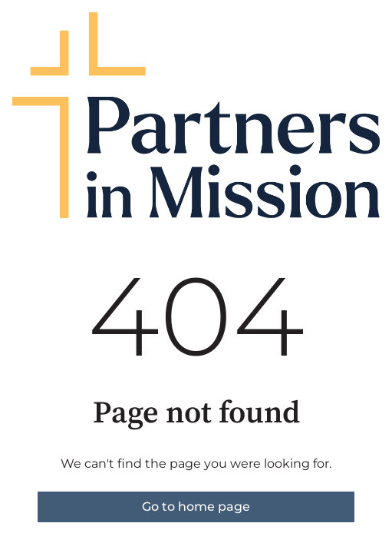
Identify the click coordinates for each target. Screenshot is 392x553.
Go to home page (196, 507)
